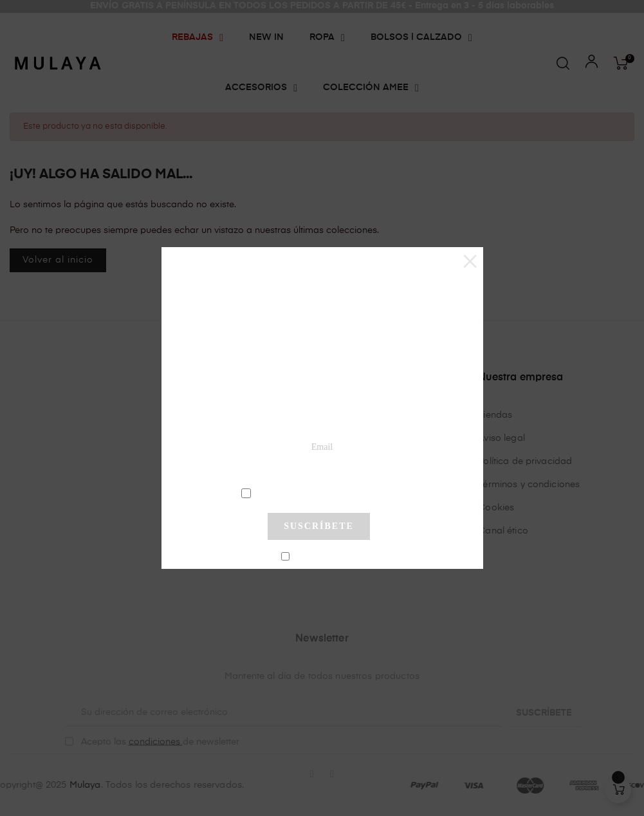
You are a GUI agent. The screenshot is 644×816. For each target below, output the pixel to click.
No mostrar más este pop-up (324, 557)
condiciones (321, 492)
